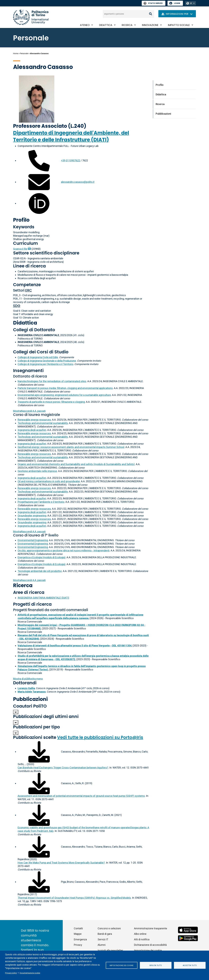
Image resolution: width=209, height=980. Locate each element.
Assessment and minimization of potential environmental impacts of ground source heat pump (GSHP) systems (81, 796)
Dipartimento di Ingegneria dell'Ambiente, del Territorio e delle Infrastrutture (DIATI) (71, 136)
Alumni (102, 945)
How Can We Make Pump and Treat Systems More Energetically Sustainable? (61, 863)
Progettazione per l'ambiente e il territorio (41, 502)
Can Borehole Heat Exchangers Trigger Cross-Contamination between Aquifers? (63, 768)
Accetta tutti (190, 965)
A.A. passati (29, 411)
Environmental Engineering (33, 540)
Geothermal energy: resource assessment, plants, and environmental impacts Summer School (71, 447)
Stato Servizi (153, 3)
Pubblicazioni (30, 699)
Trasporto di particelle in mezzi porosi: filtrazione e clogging (51, 402)
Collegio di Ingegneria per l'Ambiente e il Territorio (45, 364)
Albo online (140, 934)
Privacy (78, 945)
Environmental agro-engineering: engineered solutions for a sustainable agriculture (64, 395)
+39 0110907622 (71, 160)
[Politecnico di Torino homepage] (31, 17)
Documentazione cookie (30, 973)
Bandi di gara (105, 934)
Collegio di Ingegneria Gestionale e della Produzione (47, 361)
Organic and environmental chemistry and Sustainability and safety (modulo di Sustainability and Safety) (76, 464)
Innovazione (150, 25)
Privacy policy (11, 973)
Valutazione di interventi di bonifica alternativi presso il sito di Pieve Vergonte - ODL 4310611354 (75, 646)
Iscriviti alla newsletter (110, 950)
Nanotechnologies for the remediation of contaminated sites (52, 381)
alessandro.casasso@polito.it (78, 182)
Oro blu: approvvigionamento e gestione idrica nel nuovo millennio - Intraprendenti (64, 551)
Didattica (106, 25)
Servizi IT (103, 939)
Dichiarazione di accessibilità (150, 945)
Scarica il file (20, 249)
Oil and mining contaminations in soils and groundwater (49, 481)
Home (16, 53)
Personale (24, 53)
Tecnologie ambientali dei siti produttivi (40, 571)
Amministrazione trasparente (151, 928)
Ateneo (85, 25)
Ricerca (127, 25)
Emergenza (80, 939)
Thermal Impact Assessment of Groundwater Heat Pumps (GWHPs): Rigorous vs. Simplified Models (74, 898)
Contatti (78, 928)
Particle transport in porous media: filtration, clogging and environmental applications (65, 388)
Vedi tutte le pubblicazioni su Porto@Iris (100, 737)
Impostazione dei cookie (122, 965)
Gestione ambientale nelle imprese (37, 471)
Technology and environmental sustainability (43, 423)
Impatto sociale (179, 25)
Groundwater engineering (32, 516)
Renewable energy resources (34, 420)
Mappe (78, 934)
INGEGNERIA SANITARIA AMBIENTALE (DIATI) (43, 598)
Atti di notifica (142, 939)
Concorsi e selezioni (109, 928)
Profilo (21, 220)
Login (177, 3)
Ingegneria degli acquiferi (32, 430)
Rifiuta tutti (156, 965)
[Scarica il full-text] (39, 752)
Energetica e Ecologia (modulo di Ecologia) (42, 557)
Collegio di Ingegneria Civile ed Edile (38, 357)
